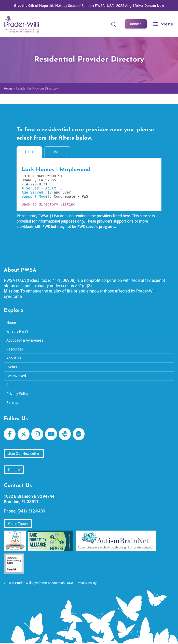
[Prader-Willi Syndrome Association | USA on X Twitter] (23, 434)
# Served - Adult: (41, 188)
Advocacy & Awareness (25, 340)
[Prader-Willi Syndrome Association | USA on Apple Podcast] (65, 434)
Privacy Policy (17, 394)
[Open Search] (114, 24)
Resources (15, 349)
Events (12, 367)
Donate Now (154, 6)
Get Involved (16, 376)
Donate (136, 24)
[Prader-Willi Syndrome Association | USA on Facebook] (10, 434)
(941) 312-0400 (31, 511)
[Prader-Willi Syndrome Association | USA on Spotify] (79, 434)
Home (8, 88)
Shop (10, 385)
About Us (14, 358)
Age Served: (35, 192)
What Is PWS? (17, 331)
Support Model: (38, 196)
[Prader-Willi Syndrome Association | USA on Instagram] (37, 434)
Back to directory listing (49, 204)
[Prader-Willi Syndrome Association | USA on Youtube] (51, 434)
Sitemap (13, 403)
